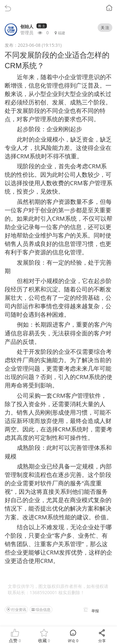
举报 (90, 611)
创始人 (27, 26)
